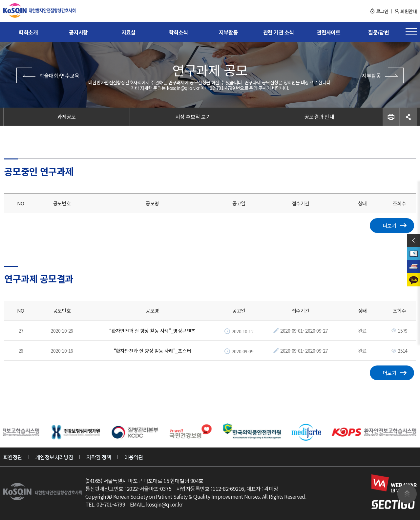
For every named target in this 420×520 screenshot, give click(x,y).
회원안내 (409, 11)
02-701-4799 (111, 503)
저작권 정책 (99, 456)
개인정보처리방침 (54, 456)
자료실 (128, 32)
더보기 (390, 372)
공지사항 (78, 32)
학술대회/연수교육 (59, 75)
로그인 (382, 11)
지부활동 (228, 32)
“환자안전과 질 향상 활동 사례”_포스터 (153, 350)
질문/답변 (378, 32)
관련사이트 (328, 32)
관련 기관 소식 (279, 32)
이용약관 (134, 456)
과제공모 (67, 116)
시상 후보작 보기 (193, 116)
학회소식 (178, 32)
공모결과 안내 (319, 116)
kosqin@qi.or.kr (164, 503)
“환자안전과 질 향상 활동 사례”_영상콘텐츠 (152, 330)
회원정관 (13, 456)
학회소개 (28, 32)
